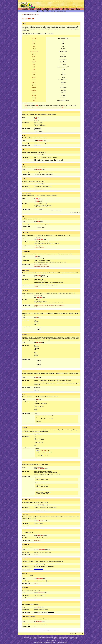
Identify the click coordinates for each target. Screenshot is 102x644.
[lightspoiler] (34, 90)
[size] (34, 44)
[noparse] (34, 80)
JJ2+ (68, 1)
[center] (37, 51)
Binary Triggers (37, 540)
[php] (34, 75)
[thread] (34, 62)
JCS (53, 9)
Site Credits (37, 637)
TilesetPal (36, 555)
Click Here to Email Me (39, 247)
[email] (34, 57)
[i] (34, 38)
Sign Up (78, 9)
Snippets (58, 9)
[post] (34, 64)
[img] (34, 69)
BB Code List (28, 19)
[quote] (34, 77)
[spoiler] (34, 98)
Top (83, 634)
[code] (34, 72)
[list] (34, 67)
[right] (33, 51)
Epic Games (27, 639)
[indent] (34, 54)
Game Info (39, 9)
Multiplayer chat (64, 1)
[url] (34, 59)
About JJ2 (36, 584)
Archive (80, 634)
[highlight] (34, 49)
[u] (35, 38)
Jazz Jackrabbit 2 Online (51, 5)
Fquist (35, 598)
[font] (34, 46)
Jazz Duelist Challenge (52, 1)
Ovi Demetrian (45, 642)
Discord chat (72, 1)
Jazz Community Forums (44, 1)
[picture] (34, 95)
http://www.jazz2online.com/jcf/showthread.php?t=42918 (46, 285)
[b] (32, 38)
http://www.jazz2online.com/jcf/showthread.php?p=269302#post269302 (49, 305)
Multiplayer (46, 9)
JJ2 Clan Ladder (59, 1)
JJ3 (35, 627)
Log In (72, 9)
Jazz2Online (76, 634)
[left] (30, 51)
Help (68, 9)
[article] (34, 85)
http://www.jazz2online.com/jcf (40, 265)
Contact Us (71, 634)
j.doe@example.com (38, 246)
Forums (32, 9)
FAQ (38, 15)
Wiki (63, 9)
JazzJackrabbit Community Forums (30, 15)
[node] (34, 93)
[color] (34, 41)
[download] (34, 88)
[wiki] (34, 101)
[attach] (34, 82)
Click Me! (36, 287)
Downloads (25, 9)
